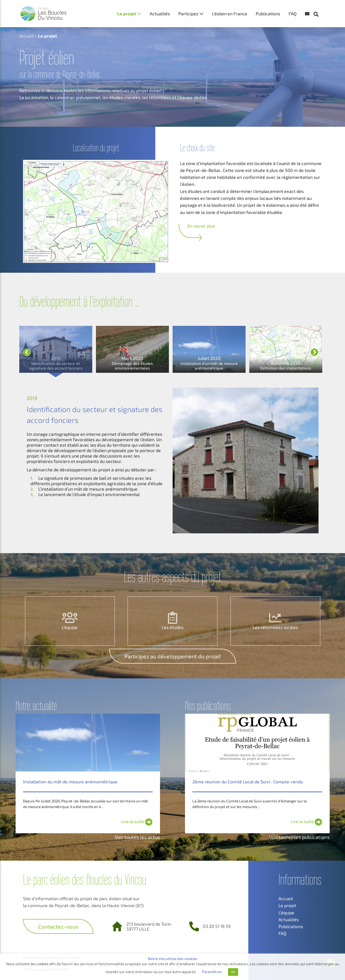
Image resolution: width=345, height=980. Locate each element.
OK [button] (233, 972)
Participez (188, 14)
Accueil (26, 36)
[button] (319, 5)
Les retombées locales (275, 627)
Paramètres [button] (212, 972)
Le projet (127, 14)
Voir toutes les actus (137, 837)
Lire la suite (137, 821)
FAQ (293, 14)
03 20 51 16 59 (217, 926)
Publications (268, 14)
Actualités (160, 14)
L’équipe (70, 627)
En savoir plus (201, 226)
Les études (173, 627)
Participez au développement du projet (173, 656)
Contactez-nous (58, 926)
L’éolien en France (230, 14)
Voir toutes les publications (299, 837)
